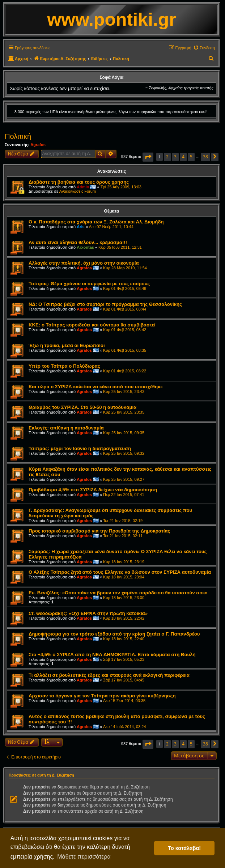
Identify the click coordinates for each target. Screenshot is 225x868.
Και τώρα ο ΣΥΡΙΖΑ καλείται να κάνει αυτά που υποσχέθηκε (96, 387)
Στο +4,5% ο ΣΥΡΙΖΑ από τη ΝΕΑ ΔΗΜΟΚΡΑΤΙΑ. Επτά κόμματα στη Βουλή (112, 655)
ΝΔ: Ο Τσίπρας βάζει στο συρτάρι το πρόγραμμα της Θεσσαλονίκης (105, 304)
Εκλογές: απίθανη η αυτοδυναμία (66, 428)
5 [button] (191, 157)
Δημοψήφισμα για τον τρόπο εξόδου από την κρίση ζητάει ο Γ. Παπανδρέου (114, 634)
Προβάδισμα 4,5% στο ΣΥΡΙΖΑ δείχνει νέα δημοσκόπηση (93, 490)
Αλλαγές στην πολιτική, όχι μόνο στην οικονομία (84, 263)
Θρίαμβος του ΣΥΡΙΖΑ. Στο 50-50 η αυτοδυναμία (82, 407)
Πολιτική (18, 136)
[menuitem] (204, 48)
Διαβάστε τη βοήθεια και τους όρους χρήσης (79, 182)
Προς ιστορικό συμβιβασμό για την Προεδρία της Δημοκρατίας (99, 531)
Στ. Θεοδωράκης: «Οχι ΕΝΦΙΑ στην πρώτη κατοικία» (88, 613)
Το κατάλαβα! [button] (184, 848)
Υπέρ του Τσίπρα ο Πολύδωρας (64, 366)
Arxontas (85, 247)
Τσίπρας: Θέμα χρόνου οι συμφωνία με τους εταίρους (89, 284)
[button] (148, 157)
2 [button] (167, 157)
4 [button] (183, 157)
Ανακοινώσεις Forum (78, 191)
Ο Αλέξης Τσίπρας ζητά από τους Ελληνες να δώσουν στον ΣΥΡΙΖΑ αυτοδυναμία (120, 572)
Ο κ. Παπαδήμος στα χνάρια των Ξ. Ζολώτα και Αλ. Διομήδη (96, 222)
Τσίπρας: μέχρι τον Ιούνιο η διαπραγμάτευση (80, 448)
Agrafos (38, 145)
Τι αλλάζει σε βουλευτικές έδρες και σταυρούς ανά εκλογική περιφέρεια (109, 675)
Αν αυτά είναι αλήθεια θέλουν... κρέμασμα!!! (78, 242)
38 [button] (205, 157)
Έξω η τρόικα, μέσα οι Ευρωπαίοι (67, 345)
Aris (80, 227)
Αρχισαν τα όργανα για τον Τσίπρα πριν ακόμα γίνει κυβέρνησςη (102, 696)
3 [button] (175, 157)
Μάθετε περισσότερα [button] (84, 857)
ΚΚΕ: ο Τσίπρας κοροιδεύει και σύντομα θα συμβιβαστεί (92, 325)
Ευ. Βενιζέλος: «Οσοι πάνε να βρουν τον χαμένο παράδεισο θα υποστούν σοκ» (118, 593)
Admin (83, 187)
